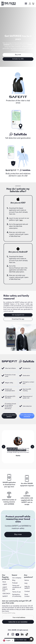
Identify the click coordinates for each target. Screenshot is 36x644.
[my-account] (30, 4)
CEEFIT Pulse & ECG (5, 589)
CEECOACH (6, 594)
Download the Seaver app (18, 640)
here (21, 220)
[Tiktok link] (27, 634)
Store (4, 582)
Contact (27, 591)
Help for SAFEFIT (27, 587)
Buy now (18, 55)
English (7, 640)
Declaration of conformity (17, 596)
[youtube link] (17, 635)
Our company (17, 578)
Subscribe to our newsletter (18, 622)
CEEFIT (5, 585)
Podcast (15, 583)
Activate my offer (18, 59)
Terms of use (16, 592)
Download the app (18, 319)
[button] (26, 4)
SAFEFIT (5, 596)
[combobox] (8, 640)
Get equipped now (18, 315)
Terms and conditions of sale (17, 587)
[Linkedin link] (22, 634)
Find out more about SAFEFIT (9, 416)
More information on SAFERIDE (27, 416)
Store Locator (27, 596)
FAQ (26, 583)
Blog (14, 580)
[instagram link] (13, 634)
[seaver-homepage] (8, 4)
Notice (27, 580)
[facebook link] (8, 634)
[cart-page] (33, 4)
